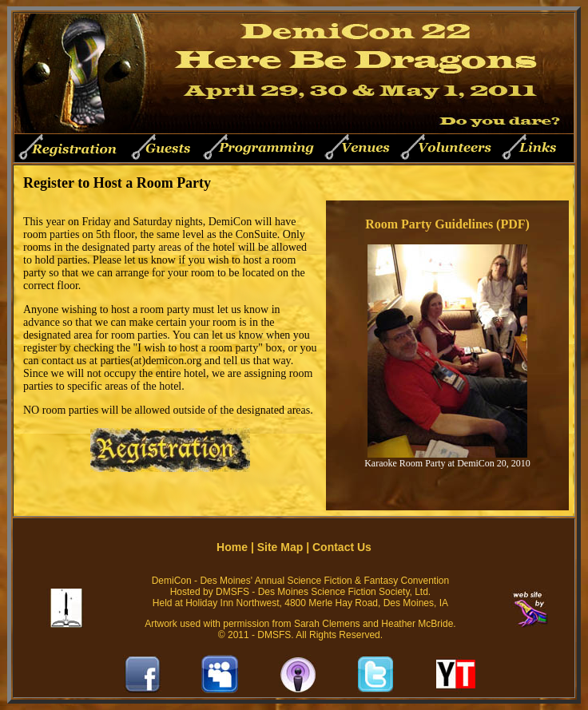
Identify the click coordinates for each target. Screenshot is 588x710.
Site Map (280, 547)
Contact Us (342, 547)
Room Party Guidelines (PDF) (447, 224)
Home (232, 547)
